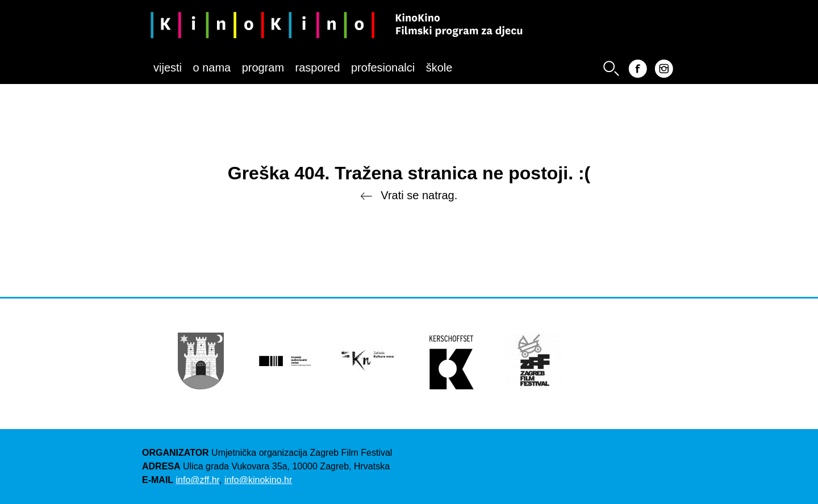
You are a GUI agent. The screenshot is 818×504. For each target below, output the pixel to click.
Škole (439, 68)
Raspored (318, 68)
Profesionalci (383, 68)
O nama (212, 68)
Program (263, 68)
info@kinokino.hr (258, 480)
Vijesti (168, 68)
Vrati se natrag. (409, 196)
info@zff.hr (198, 480)
